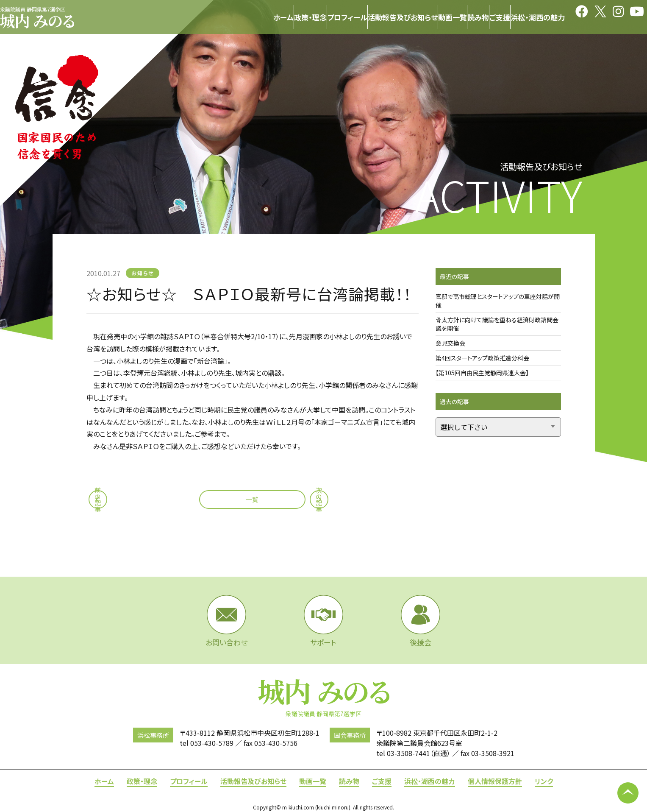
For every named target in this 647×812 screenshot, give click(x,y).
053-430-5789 (212, 743)
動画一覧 (313, 781)
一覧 (252, 499)
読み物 (349, 781)
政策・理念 (142, 781)
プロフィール (189, 781)
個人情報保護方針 (495, 781)
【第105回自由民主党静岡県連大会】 (482, 373)
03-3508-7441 (408, 753)
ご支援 (382, 781)
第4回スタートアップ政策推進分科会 (482, 358)
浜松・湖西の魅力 (430, 781)
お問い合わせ (226, 621)
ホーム (104, 781)
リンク (544, 781)
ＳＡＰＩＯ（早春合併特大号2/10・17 (225, 336)
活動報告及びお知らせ (253, 781)
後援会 (421, 621)
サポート (323, 621)
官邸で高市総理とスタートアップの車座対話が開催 (498, 301)
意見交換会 (450, 343)
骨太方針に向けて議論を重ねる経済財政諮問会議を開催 (497, 324)
